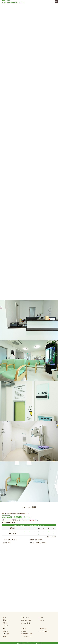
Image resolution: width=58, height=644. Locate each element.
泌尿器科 (5, 631)
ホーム (5, 617)
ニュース (42, 620)
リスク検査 (6, 634)
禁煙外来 (24, 631)
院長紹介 (5, 623)
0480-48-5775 (13, 522)
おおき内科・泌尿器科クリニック (13, 2)
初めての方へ (25, 617)
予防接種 (24, 629)
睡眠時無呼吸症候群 (27, 634)
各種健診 (5, 636)
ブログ (41, 617)
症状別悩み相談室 (26, 620)
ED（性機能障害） (45, 631)
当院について (7, 620)
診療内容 (5, 626)
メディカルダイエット (27, 636)
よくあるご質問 (26, 623)
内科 (4, 629)
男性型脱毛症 (43, 629)
